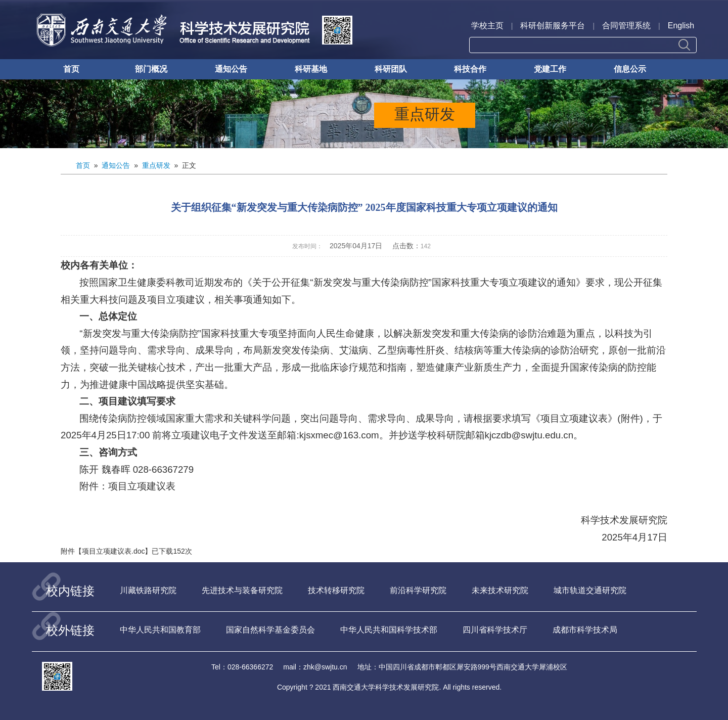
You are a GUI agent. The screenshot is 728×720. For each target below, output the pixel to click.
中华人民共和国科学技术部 (389, 630)
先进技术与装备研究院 (242, 590)
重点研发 (156, 165)
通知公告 (231, 69)
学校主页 (487, 26)
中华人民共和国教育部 (160, 630)
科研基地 (311, 69)
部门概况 (151, 69)
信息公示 (630, 69)
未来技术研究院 (500, 590)
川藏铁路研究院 (148, 590)
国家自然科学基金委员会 (270, 630)
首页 (71, 69)
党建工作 (550, 69)
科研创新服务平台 (553, 26)
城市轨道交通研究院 (590, 590)
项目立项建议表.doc (113, 551)
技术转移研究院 (336, 590)
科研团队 (391, 69)
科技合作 (470, 69)
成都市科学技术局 (585, 630)
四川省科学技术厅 (495, 630)
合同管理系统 (626, 26)
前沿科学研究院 (418, 590)
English (681, 26)
